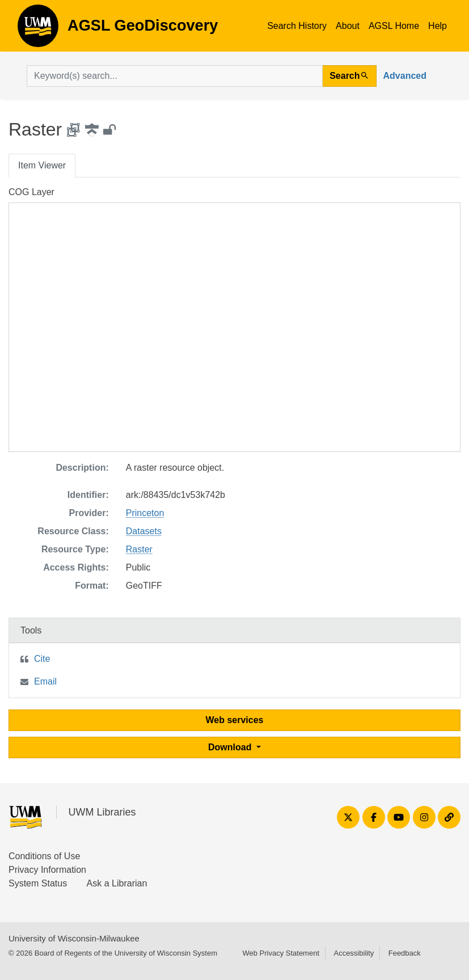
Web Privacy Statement (281, 953)
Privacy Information (47, 870)
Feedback (405, 953)
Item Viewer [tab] (42, 165)
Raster (139, 549)
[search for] (175, 76)
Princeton (145, 513)
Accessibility (354, 953)
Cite (42, 659)
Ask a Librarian (117, 883)
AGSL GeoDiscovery (38, 29)
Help (438, 26)
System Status (38, 883)
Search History (297, 26)
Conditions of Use (44, 856)
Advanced (405, 76)
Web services (235, 720)
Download (231, 747)
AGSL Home (394, 26)
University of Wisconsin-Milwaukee (74, 938)
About (348, 26)
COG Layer (31, 192)
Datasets (144, 531)
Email (45, 681)
